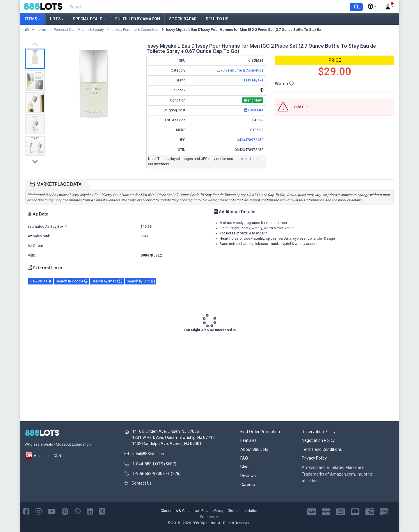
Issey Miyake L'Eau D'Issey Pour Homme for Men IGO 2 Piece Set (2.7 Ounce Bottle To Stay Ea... (245, 30)
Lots (57, 19)
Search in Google (72, 281)
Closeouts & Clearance (180, 511)
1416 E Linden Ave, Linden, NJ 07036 (166, 431)
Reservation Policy (319, 432)
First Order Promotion (260, 432)
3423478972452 (250, 140)
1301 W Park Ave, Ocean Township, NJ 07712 (173, 437)
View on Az (40, 281)
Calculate (254, 110)
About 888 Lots (254, 449)
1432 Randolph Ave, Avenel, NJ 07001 (167, 444)
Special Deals (89, 19)
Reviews (248, 476)
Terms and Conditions (322, 449)
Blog (244, 467)
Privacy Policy (314, 458)
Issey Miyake (253, 80)
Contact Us (142, 483)
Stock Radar (183, 19)
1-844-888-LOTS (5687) (154, 464)
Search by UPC (141, 281)
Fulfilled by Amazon (138, 19)
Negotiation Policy (318, 440)
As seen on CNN (43, 456)
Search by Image (107, 281)
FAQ (244, 458)
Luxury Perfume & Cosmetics (135, 30)
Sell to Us (217, 19)
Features (248, 440)
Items (33, 19)
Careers (248, 485)
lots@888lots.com (149, 454)
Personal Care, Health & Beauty (79, 30)
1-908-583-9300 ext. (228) (157, 474)
